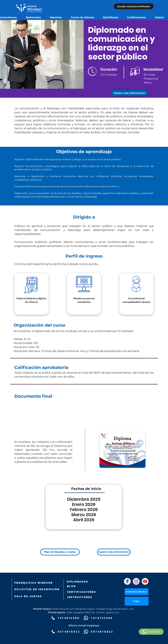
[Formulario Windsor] (137, 592)
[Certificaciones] (81, 592)
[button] (129, 93)
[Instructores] (86, 597)
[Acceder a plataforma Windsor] (134, 6)
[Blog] (81, 586)
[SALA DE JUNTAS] (29, 596)
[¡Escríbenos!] (151, 632)
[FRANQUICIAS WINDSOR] (34, 583)
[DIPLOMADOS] (77, 582)
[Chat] (127, 581)
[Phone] (53, 618)
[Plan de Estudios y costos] (60, 552)
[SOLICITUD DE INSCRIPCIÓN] (37, 589)
